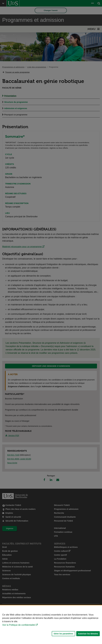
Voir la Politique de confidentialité (19, 625)
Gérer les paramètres (63, 634)
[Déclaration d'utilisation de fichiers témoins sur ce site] (51, 625)
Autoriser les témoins (88, 634)
